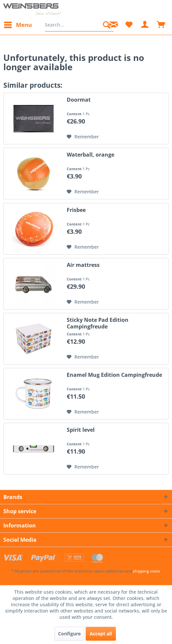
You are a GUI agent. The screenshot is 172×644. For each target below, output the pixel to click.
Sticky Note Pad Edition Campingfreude (98, 323)
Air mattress (83, 265)
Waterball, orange (90, 155)
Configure (69, 634)
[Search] (107, 25)
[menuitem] (18, 25)
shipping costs (146, 571)
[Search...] (79, 25)
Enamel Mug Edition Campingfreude (114, 375)
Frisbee (76, 210)
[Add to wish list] (83, 137)
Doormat (79, 100)
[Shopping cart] (161, 25)
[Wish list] (129, 25)
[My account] (145, 25)
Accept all (101, 634)
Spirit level (81, 430)
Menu (18, 24)
